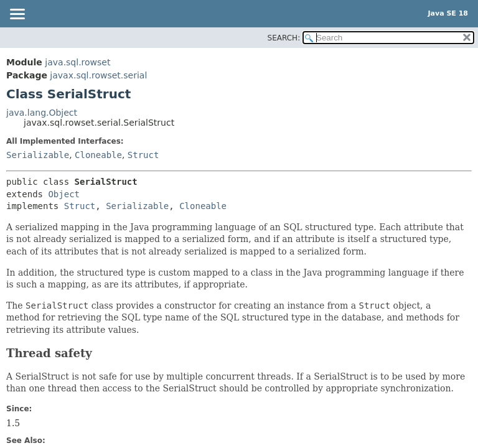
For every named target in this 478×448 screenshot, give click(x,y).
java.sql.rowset (77, 62)
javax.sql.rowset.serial (98, 75)
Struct (143, 155)
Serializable (38, 155)
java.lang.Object (42, 113)
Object (64, 194)
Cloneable (98, 155)
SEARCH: (284, 38)
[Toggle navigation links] (17, 15)
